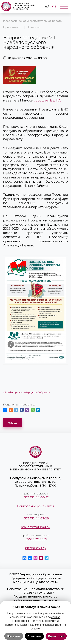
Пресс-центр (12, 27)
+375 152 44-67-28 (36, 518)
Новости (34, 27)
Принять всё (56, 636)
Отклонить (34, 636)
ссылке (56, 617)
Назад (13, 423)
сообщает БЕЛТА (47, 100)
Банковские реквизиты (35, 506)
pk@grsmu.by (36, 548)
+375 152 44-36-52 (36, 497)
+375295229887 (35, 539)
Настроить (14, 636)
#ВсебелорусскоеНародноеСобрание (27, 393)
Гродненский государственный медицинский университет (18, 6)
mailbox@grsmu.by (36, 527)
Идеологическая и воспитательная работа (32, 21)
